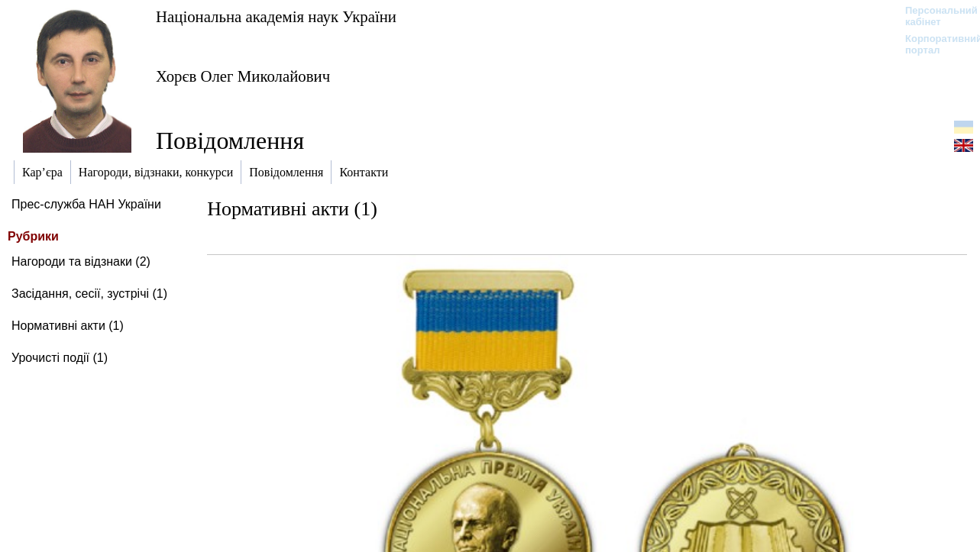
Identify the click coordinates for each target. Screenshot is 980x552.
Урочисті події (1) (60, 358)
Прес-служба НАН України (86, 204)
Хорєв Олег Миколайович (243, 76)
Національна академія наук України (276, 16)
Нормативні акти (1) (68, 326)
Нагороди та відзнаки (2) (81, 261)
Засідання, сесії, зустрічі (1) (89, 294)
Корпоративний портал (934, 44)
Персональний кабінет (934, 16)
